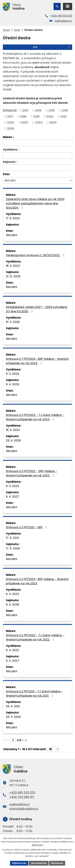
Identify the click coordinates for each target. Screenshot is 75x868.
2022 (11, 122)
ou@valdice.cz (63, 21)
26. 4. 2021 (13, 706)
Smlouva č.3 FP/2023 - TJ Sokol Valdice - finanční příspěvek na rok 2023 (35, 417)
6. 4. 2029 (12, 384)
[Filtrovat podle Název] (37, 143)
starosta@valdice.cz (24, 809)
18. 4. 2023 (13, 266)
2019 (36, 116)
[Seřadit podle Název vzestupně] (14, 136)
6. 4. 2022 (12, 486)
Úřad (17, 30)
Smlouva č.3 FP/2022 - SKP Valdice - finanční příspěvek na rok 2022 (31, 473)
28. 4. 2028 (13, 440)
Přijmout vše (19, 863)
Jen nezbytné (39, 863)
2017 (10, 116)
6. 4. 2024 (13, 374)
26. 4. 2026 (13, 717)
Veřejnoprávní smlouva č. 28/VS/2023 (36, 255)
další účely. (38, 845)
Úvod (6, 30)
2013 (25, 110)
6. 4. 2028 (12, 604)
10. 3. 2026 (13, 322)
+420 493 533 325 (61, 16)
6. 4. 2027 (12, 497)
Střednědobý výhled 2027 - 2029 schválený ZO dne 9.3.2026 (37, 309)
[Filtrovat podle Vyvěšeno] (37, 156)
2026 (11, 128)
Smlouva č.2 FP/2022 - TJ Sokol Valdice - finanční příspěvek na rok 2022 (35, 637)
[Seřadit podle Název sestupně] (14, 138)
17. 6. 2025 (13, 218)
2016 (65, 110)
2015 (52, 110)
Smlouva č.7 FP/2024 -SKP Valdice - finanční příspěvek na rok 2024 (37, 361)
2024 (39, 122)
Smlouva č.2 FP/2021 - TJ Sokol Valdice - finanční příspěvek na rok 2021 (34, 694)
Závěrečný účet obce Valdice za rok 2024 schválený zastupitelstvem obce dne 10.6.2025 (35, 203)
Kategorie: (10, 110)
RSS (52, 47)
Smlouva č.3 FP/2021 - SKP (27, 527)
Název (8, 137)
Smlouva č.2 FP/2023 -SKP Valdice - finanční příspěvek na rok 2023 (37, 581)
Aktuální (12, 235)
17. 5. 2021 (12, 538)
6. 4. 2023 (12, 594)
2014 (38, 110)
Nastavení (57, 863)
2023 (25, 122)
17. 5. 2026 (13, 548)
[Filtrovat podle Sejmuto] (37, 168)
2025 (53, 122)
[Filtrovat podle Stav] (37, 180)
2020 (50, 116)
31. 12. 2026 (13, 276)
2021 (64, 116)
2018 (23, 116)
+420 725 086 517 (22, 797)
